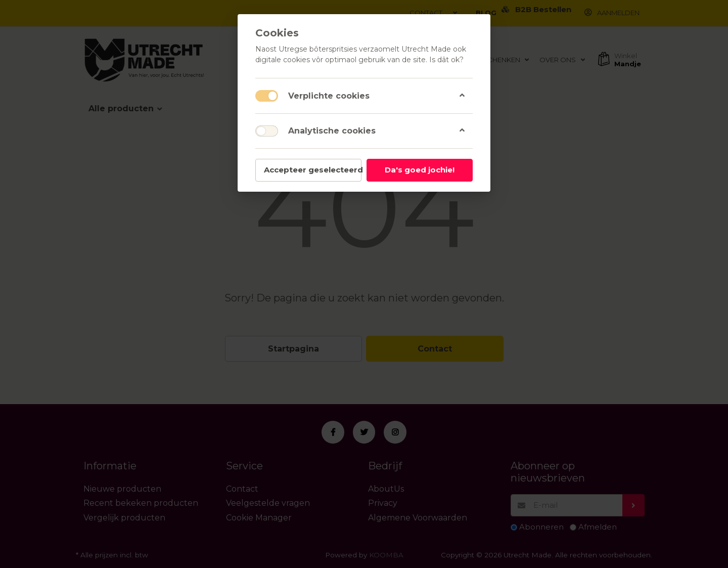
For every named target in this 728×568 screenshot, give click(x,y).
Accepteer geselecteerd (313, 170)
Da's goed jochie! (420, 170)
